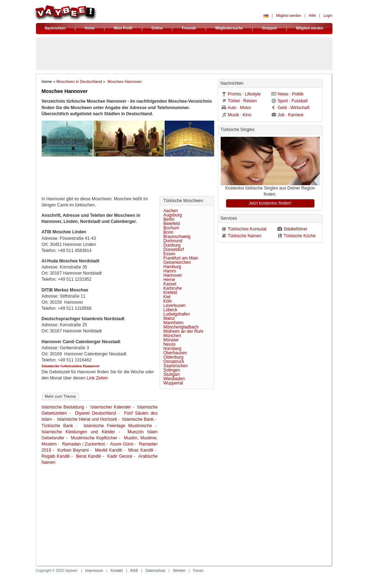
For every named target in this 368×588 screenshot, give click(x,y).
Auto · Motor (239, 108)
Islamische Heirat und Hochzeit (87, 419)
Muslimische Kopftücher (94, 438)
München (172, 336)
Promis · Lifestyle (244, 94)
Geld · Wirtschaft (294, 108)
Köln (168, 301)
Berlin (169, 219)
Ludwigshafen (177, 314)
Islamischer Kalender (111, 407)
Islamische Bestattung (63, 407)
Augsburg (173, 215)
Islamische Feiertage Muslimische (118, 426)
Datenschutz (156, 571)
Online (157, 28)
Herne (169, 280)
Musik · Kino (240, 115)
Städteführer (295, 229)
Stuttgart (172, 374)
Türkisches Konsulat (247, 229)
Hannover (173, 275)
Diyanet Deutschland (96, 413)
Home (90, 28)
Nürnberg (172, 349)
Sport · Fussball (293, 101)
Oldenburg (174, 357)
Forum (198, 571)
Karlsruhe (173, 288)
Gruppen (270, 28)
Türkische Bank (57, 426)
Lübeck (171, 310)
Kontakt (117, 571)
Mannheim (174, 323)
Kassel (170, 284)
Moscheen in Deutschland (79, 81)
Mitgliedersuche (229, 28)
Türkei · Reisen (242, 101)
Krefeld (170, 293)
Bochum (171, 228)
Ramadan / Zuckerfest (84, 444)
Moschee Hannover (125, 81)
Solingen (172, 370)
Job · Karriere (291, 115)
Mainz (169, 318)
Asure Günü (122, 444)
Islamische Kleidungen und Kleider (79, 432)
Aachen (171, 211)
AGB (134, 571)
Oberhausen (175, 353)
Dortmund (173, 241)
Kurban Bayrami (73, 450)
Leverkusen (175, 305)
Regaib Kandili (56, 456)
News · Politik (291, 94)
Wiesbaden (174, 379)
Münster (171, 340)
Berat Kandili (89, 456)
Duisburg (172, 245)
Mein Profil (123, 28)
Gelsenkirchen (177, 262)
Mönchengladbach (181, 327)
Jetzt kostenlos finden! (270, 203)
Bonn (169, 232)
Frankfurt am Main (181, 258)
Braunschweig (177, 237)
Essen (169, 254)
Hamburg (172, 267)
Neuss (170, 344)
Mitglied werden (289, 16)
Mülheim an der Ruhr (184, 331)
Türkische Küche (300, 236)
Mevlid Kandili (108, 450)
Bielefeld (172, 224)
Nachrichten (55, 28)
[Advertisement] (128, 178)
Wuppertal (173, 383)
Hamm (170, 271)
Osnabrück (174, 361)
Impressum (94, 571)
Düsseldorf (174, 249)
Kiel (167, 297)
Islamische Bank (138, 419)
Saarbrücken (176, 366)
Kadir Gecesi (120, 456)
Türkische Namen (245, 236)
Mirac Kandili (141, 450)
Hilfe (312, 16)
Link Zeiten (98, 378)
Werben (179, 571)
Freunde (189, 28)
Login (328, 16)
